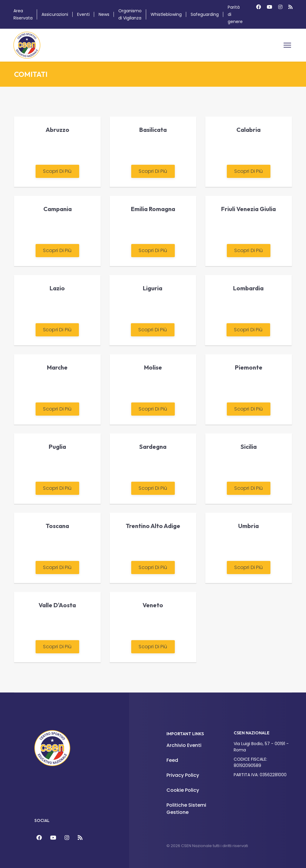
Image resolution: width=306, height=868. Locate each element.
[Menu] (287, 45)
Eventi (83, 14)
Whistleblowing (166, 14)
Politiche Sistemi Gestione (186, 809)
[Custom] (290, 7)
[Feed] (80, 838)
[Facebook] (258, 7)
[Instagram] (280, 7)
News (104, 14)
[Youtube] (270, 7)
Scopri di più (57, 171)
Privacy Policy (183, 775)
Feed (172, 760)
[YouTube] (53, 838)
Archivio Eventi (184, 745)
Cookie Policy (183, 790)
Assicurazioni (55, 14)
